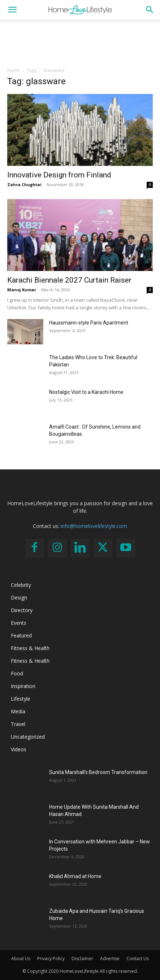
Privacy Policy (51, 958)
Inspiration (23, 686)
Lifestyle (21, 699)
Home (14, 70)
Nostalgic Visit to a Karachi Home (86, 392)
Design (19, 598)
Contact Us (138, 958)
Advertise (110, 958)
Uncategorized (28, 737)
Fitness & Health (30, 648)
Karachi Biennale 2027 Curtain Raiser (69, 280)
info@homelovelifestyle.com (94, 526)
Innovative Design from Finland (59, 175)
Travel (18, 724)
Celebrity (21, 585)
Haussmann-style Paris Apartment (89, 323)
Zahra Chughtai (24, 184)
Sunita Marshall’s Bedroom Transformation (98, 772)
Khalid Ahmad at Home (75, 876)
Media (18, 711)
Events (19, 623)
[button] (12, 10)
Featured (21, 635)
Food (17, 673)
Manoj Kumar (22, 290)
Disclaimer (82, 958)
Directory (22, 610)
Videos (19, 749)
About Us (21, 958)
